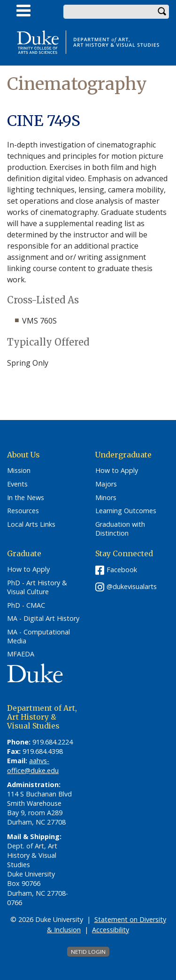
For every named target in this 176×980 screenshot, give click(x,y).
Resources (23, 511)
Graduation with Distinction (120, 529)
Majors (106, 484)
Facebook (122, 570)
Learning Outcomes (126, 511)
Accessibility (111, 930)
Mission (19, 471)
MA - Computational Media (38, 637)
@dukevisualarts (132, 586)
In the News (26, 498)
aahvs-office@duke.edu (33, 765)
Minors (106, 498)
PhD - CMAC (26, 605)
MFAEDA (21, 654)
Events (17, 484)
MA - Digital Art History (43, 619)
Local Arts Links (31, 524)
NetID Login (88, 952)
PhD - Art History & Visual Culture (37, 587)
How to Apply (117, 471)
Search (162, 12)
